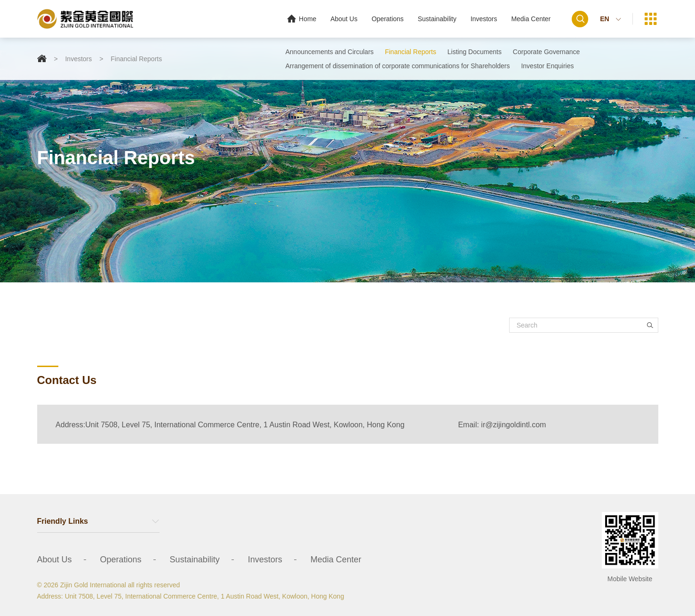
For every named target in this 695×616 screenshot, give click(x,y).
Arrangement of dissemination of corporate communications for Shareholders (398, 66)
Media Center (531, 19)
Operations (387, 19)
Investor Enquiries (547, 66)
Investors (483, 19)
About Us (344, 19)
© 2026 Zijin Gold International (82, 585)
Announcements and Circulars (330, 52)
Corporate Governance (546, 52)
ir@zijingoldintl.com (513, 425)
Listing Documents (475, 52)
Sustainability (437, 19)
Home (301, 19)
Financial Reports (136, 59)
